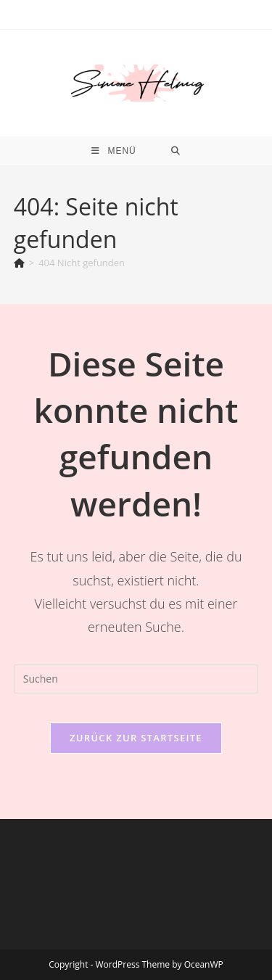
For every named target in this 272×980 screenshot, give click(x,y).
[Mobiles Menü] (114, 151)
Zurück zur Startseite (136, 738)
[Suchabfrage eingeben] (136, 679)
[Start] (19, 263)
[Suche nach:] (176, 151)
